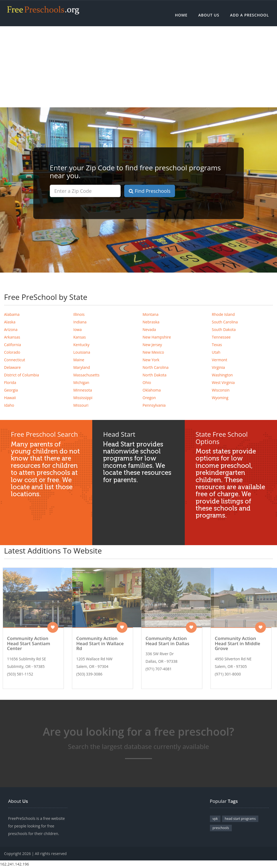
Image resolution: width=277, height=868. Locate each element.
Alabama (12, 314)
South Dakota (224, 329)
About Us (209, 15)
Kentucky (81, 345)
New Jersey (152, 345)
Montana (151, 314)
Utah (216, 352)
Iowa (78, 329)
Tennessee (221, 337)
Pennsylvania (154, 405)
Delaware (12, 367)
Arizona (11, 329)
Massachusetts (86, 375)
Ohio (147, 382)
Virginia (218, 367)
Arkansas (12, 337)
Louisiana (82, 352)
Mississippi (83, 398)
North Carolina (156, 367)
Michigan (81, 382)
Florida (10, 382)
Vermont (220, 360)
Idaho (9, 405)
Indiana (80, 322)
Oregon (149, 398)
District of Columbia (22, 375)
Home (181, 15)
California (12, 345)
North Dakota (154, 375)
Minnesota (83, 390)
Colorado (12, 352)
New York (151, 360)
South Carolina (225, 322)
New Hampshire (157, 337)
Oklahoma (152, 390)
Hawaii (10, 398)
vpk (215, 819)
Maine (79, 360)
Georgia (11, 390)
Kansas (80, 337)
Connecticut (15, 360)
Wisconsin (221, 390)
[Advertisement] (138, 67)
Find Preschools (150, 191)
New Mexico (153, 352)
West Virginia (223, 382)
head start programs (240, 819)
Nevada (149, 329)
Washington (222, 375)
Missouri (81, 405)
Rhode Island (223, 314)
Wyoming (220, 398)
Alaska (10, 322)
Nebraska (151, 322)
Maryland (82, 367)
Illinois (79, 314)
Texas (217, 345)
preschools (221, 828)
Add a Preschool (250, 15)
